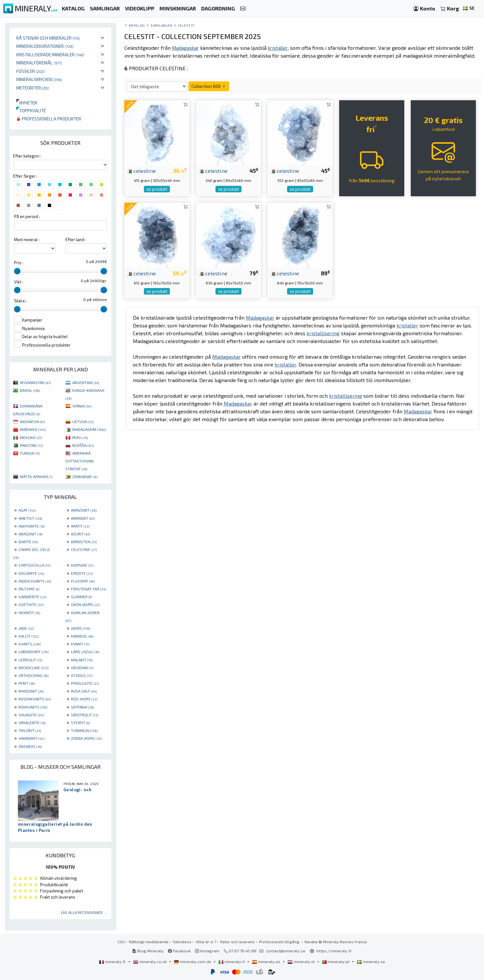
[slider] (17, 271)
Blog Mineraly (148, 951)
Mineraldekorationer (45, 46)
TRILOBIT (30, 730)
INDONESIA (32, 421)
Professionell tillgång (280, 942)
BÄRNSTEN (84, 542)
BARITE (28, 542)
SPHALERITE (32, 723)
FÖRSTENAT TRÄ (89, 589)
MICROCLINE (34, 668)
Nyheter (27, 103)
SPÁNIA (82, 406)
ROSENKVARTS (35, 699)
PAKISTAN (31, 445)
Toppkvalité (31, 110)
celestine (141, 171)
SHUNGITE (31, 715)
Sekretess (182, 942)
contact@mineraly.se (286, 951)
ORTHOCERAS (34, 675)
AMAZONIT (84, 510)
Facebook (179, 951)
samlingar (161, 25)
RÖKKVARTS (33, 707)
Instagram (207, 951)
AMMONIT (83, 518)
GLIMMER (82, 597)
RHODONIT (31, 691)
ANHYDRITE (32, 526)
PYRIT (27, 683)
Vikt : (19, 282)
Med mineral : (27, 240)
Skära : (20, 301)
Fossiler (30, 71)
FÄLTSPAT (29, 589)
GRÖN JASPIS (85, 604)
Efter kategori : (27, 156)
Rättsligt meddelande (149, 942)
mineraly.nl (302, 961)
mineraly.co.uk (150, 961)
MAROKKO (33, 429)
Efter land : (76, 240)
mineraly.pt (336, 961)
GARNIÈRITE (32, 597)
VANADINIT (31, 738)
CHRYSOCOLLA (35, 565)
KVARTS (30, 644)
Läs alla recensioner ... (84, 912)
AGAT (27, 510)
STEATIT (80, 723)
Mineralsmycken (39, 79)
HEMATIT (29, 613)
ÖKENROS (30, 746)
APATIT (80, 526)
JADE (26, 628)
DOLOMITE (31, 573)
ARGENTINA (86, 382)
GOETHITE (31, 604)
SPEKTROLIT (85, 715)
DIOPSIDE (82, 565)
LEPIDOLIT (30, 660)
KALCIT (29, 636)
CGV (121, 942)
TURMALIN (84, 730)
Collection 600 (209, 86)
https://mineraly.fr (334, 951)
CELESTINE (84, 549)
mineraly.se (371, 961)
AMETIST (30, 518)
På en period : (27, 216)
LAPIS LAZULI (85, 652)
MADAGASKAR (89, 429)
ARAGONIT (30, 534)
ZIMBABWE (85, 476)
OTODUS (82, 675)
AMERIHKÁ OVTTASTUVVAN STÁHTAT (79, 461)
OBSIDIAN (82, 668)
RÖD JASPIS (84, 699)
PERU (80, 437)
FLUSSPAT (83, 581)
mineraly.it (232, 961)
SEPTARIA (82, 707)
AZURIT (81, 534)
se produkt (157, 189)
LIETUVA (83, 421)
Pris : (19, 263)
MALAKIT (82, 660)
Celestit (186, 25)
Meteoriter (33, 88)
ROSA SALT (84, 691)
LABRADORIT (34, 652)
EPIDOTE (82, 573)
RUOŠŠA (83, 445)
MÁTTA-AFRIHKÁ (36, 476)
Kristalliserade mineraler (50, 55)
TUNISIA (30, 453)
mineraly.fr (113, 961)
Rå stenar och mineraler (48, 38)
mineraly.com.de (193, 961)
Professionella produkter (49, 119)
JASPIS (81, 628)
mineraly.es (267, 961)
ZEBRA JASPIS (86, 738)
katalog (137, 25)
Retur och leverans (238, 942)
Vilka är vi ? (206, 942)
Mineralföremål (39, 63)
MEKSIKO (31, 437)
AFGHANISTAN (35, 382)
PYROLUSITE (85, 683)
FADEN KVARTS (35, 581)
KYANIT (80, 644)
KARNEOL (82, 636)
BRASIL (30, 390)
